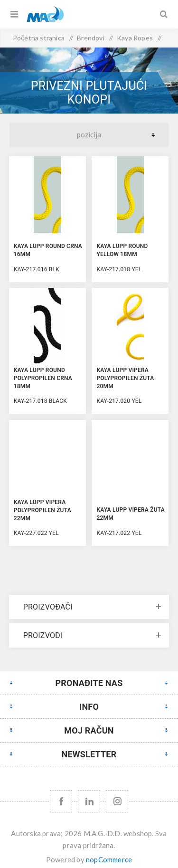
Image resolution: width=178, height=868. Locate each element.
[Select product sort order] (89, 135)
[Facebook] (61, 801)
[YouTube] (89, 801)
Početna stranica (39, 38)
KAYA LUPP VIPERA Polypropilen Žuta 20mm (125, 378)
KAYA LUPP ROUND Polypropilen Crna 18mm (43, 378)
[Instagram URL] (117, 801)
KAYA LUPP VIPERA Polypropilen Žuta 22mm (42, 510)
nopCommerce (109, 859)
